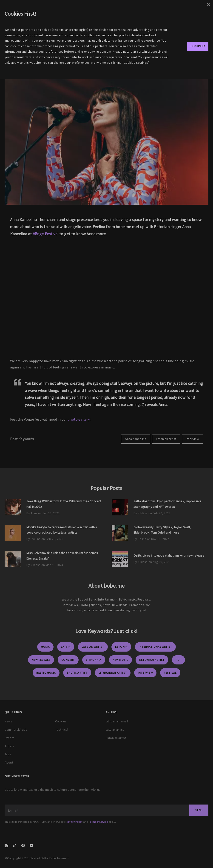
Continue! (198, 46)
